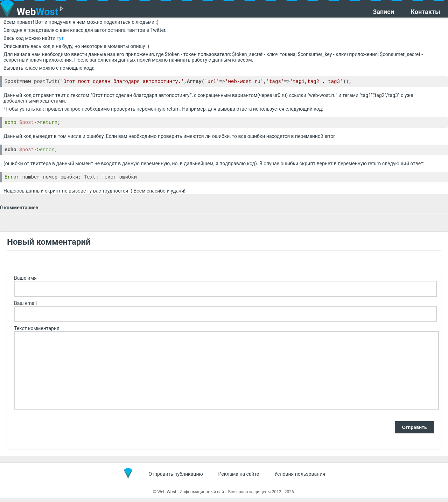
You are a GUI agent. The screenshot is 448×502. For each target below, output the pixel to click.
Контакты (425, 12)
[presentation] (67, 432)
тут (60, 38)
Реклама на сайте (239, 478)
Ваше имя (25, 282)
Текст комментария (37, 333)
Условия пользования (300, 478)
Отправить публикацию (176, 478)
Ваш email (25, 307)
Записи (383, 12)
